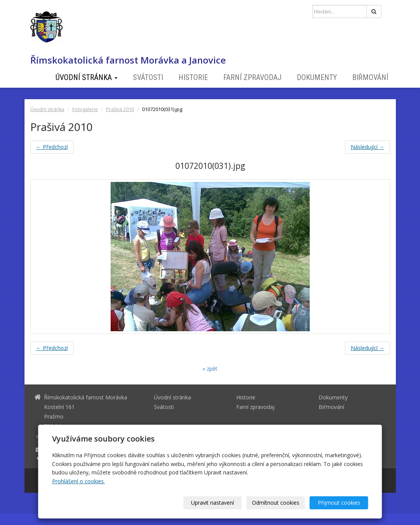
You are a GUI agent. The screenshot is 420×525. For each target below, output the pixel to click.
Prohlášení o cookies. (78, 481)
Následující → (368, 147)
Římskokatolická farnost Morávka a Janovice (128, 60)
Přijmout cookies (339, 503)
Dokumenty (317, 77)
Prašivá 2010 (120, 109)
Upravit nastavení (212, 503)
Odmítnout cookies (276, 503)
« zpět (210, 369)
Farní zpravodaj (252, 77)
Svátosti (148, 77)
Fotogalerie (85, 109)
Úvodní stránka (87, 77)
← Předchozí (52, 147)
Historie (193, 77)
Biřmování (370, 77)
